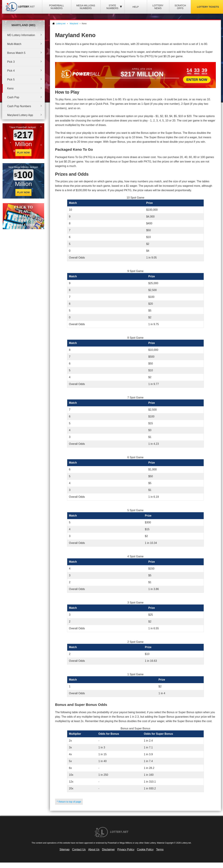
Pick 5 (11, 80)
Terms (160, 849)
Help (136, 7)
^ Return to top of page (69, 802)
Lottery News (158, 7)
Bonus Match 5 (16, 53)
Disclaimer (108, 849)
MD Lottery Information (21, 35)
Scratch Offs (180, 7)
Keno (10, 88)
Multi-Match (14, 44)
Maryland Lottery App (20, 115)
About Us (94, 849)
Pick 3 (11, 62)
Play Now (23, 153)
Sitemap (65, 849)
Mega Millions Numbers (86, 7)
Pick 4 (11, 71)
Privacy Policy (126, 849)
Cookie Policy (145, 849)
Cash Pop (13, 97)
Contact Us (79, 849)
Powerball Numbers (57, 7)
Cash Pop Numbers (19, 106)
